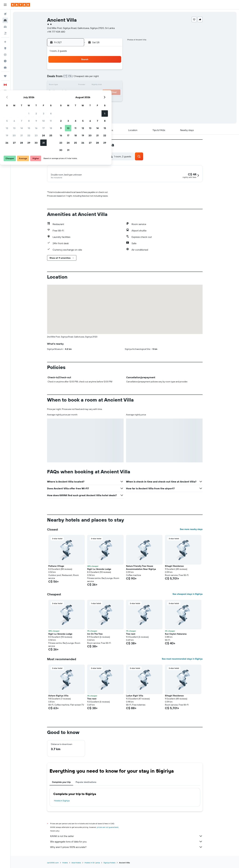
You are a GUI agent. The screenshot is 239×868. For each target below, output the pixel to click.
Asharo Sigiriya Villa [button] (58, 696)
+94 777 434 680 (56, 32)
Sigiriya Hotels (109, 863)
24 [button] (107, 93)
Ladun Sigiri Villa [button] (135, 696)
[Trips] (5, 76)
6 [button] (78, 78)
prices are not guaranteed (108, 828)
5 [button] (71, 78)
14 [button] (85, 85)
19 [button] (71, 93)
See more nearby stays (191, 530)
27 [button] (78, 100)
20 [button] (78, 93)
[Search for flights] (5, 14)
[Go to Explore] (5, 48)
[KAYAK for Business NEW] (5, 67)
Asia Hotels (76, 863)
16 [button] (100, 85)
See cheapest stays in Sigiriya (188, 595)
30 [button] (100, 100)
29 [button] (93, 100)
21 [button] (85, 93)
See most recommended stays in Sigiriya (182, 659)
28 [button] (85, 100)
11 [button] (114, 78)
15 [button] (93, 85)
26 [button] (71, 100)
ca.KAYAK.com (53, 863)
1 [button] (93, 71)
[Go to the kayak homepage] (21, 5)
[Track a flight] (5, 55)
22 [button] (93, 93)
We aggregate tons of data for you (126, 842)
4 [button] (115, 71)
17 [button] (107, 85)
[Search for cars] (5, 27)
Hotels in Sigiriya (62, 801)
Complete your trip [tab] (61, 783)
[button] (5, 5)
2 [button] (100, 71)
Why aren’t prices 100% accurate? (126, 848)
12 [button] (71, 85)
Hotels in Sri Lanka (92, 863)
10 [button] (107, 78)
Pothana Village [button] (56, 567)
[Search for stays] (5, 20)
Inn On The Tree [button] (95, 634)
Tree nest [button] (131, 634)
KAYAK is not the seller (126, 837)
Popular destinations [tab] (86, 783)
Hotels (65, 863)
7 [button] (85, 78)
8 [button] (93, 78)
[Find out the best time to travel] (5, 61)
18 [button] (115, 85)
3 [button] (107, 71)
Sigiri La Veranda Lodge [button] (99, 570)
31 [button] (107, 100)
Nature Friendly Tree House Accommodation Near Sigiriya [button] (141, 568)
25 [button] (114, 93)
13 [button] (78, 85)
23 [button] (100, 93)
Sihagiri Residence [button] (174, 567)
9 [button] (100, 78)
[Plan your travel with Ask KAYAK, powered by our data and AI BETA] (5, 42)
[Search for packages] (5, 33)
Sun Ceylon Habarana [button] (176, 634)
